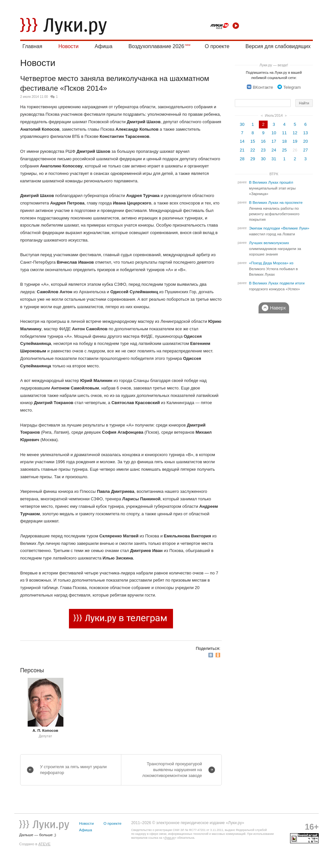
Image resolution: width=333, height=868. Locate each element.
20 (305, 141)
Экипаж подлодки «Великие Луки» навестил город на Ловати (279, 231)
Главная (32, 46)
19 (295, 141)
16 (263, 141)
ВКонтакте (260, 87)
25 (284, 150)
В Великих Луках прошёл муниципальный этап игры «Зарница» (272, 188)
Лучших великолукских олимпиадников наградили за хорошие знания (275, 249)
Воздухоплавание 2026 (156, 46)
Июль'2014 (274, 115)
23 (263, 150)
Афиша (104, 46)
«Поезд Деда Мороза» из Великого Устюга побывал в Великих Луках (273, 269)
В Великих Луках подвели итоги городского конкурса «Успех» (277, 286)
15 (253, 141)
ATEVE (44, 844)
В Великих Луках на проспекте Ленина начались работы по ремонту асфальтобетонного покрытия (276, 211)
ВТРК (274, 174)
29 (253, 159)
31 (274, 159)
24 (274, 150)
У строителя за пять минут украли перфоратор (73, 770)
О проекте (217, 46)
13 (305, 133)
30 (242, 124)
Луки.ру (170, 838)
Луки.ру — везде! (274, 65)
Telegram (289, 87)
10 (274, 133)
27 (305, 150)
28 (242, 159)
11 (284, 133)
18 (284, 141)
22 (253, 150)
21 (242, 150)
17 (274, 141)
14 (242, 141)
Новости (68, 46)
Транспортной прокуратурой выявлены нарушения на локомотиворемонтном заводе (172, 770)
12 (295, 133)
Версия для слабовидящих (278, 46)
